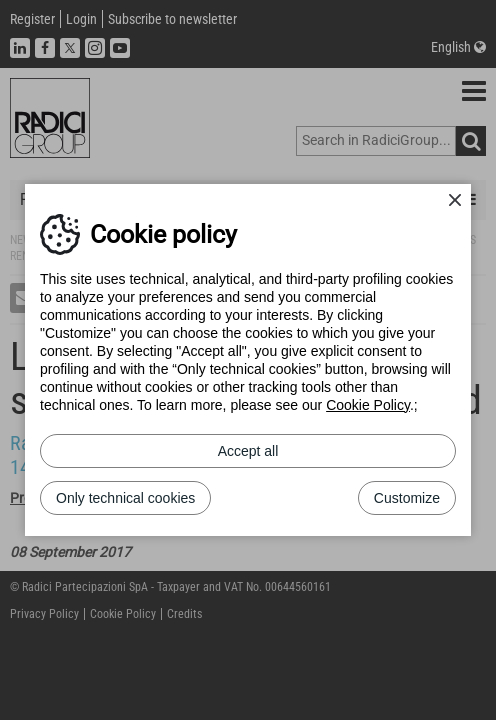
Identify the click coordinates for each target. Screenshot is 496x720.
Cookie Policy (368, 405)
